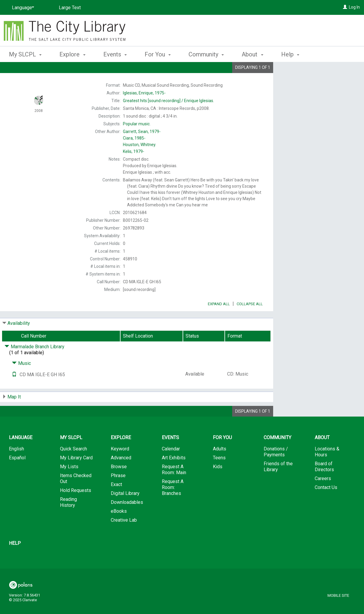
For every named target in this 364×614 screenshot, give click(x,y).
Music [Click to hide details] (21, 380)
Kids (218, 483)
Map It (14, 413)
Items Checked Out (76, 495)
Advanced (121, 474)
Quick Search (73, 465)
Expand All (219, 321)
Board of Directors (324, 483)
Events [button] (115, 54)
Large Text (70, 8)
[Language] (22, 8)
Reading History (68, 519)
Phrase (118, 492)
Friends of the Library (278, 483)
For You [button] (158, 54)
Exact (116, 501)
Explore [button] (72, 54)
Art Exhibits (174, 474)
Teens (219, 474)
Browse (119, 483)
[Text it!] (14, 391)
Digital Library (125, 510)
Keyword (120, 465)
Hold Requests (76, 507)
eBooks (119, 528)
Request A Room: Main (174, 486)
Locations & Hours (327, 468)
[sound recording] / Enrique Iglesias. (168, 101)
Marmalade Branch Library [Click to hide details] (34, 363)
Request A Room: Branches (173, 504)
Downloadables (127, 519)
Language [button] (21, 454)
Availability (19, 340)
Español (17, 474)
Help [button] (290, 54)
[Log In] (345, 7)
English (16, 465)
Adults (220, 465)
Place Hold (305, 71)
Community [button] (206, 54)
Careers (323, 495)
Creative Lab (124, 537)
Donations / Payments (276, 468)
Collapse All (250, 321)
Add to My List (318, 84)
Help (15, 560)
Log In (354, 7)
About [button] (252, 54)
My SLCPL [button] (25, 54)
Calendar (171, 465)
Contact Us (326, 504)
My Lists (69, 483)
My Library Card (76, 474)
